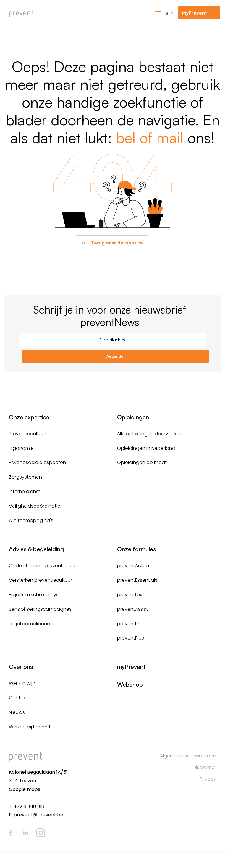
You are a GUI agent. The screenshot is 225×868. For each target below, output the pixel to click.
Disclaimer (204, 767)
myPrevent (195, 13)
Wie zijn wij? (22, 683)
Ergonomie (21, 448)
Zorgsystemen (25, 477)
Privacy (208, 779)
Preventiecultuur (27, 434)
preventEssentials (137, 580)
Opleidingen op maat (142, 462)
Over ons (21, 667)
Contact (19, 698)
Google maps (25, 789)
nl (166, 13)
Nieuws (17, 712)
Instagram (41, 833)
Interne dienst (25, 491)
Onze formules (137, 549)
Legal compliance (29, 624)
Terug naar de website (117, 243)
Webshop (130, 684)
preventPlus (131, 638)
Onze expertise (29, 417)
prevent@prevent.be (38, 815)
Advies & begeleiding (36, 549)
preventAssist (132, 609)
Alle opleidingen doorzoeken (150, 434)
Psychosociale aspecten (37, 462)
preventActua (133, 566)
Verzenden (115, 356)
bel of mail (150, 137)
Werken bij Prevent (30, 727)
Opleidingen (133, 417)
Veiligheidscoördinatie (35, 506)
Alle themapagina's (31, 521)
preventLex (130, 595)
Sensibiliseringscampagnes (40, 609)
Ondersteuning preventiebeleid (45, 566)
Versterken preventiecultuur (41, 580)
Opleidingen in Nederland (146, 448)
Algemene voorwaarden (188, 756)
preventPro (130, 624)
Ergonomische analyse (35, 595)
